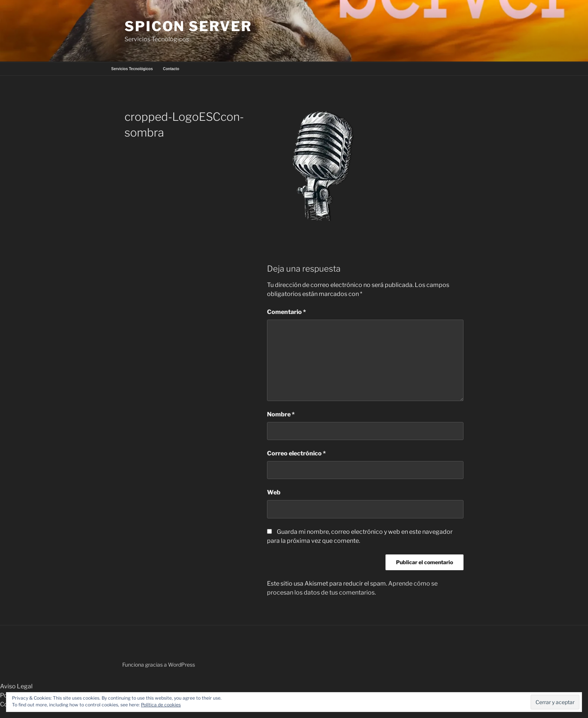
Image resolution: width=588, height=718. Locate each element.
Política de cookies (161, 705)
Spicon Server (188, 26)
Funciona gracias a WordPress (159, 665)
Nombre (281, 414)
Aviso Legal (16, 686)
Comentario (286, 312)
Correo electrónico (296, 453)
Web (274, 492)
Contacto (171, 69)
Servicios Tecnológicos (132, 69)
